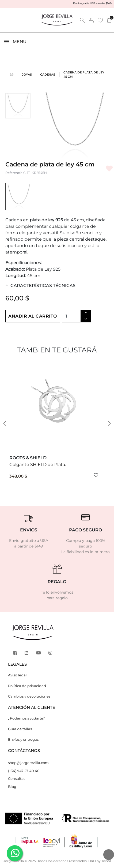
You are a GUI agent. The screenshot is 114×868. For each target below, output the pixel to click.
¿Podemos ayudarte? (26, 718)
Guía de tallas (20, 729)
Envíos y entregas (23, 739)
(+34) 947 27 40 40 (24, 771)
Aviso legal (17, 675)
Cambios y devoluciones (29, 696)
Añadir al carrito (33, 316)
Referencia (14, 173)
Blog (12, 787)
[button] (6, 423)
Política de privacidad (27, 686)
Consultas (17, 778)
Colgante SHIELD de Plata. (38, 465)
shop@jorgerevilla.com (28, 763)
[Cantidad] (71, 316)
